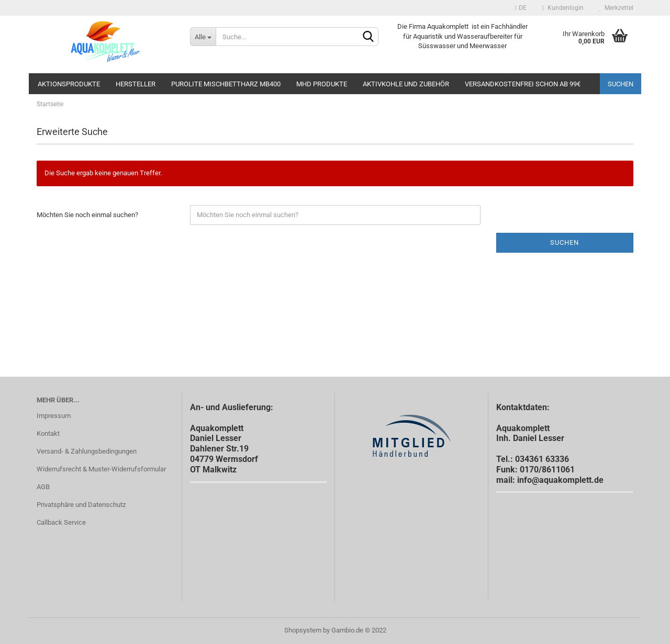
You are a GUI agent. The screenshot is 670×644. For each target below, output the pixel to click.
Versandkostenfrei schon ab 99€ (523, 84)
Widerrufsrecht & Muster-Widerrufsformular (101, 469)
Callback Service (61, 522)
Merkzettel (616, 8)
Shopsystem (303, 630)
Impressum (54, 416)
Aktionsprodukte (69, 84)
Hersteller (136, 84)
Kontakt (48, 433)
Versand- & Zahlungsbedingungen (87, 451)
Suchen (621, 84)
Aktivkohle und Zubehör (406, 84)
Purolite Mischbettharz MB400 (226, 84)
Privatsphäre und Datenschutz (81, 505)
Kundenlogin (563, 8)
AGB (43, 487)
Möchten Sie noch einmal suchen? (87, 215)
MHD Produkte (322, 84)
